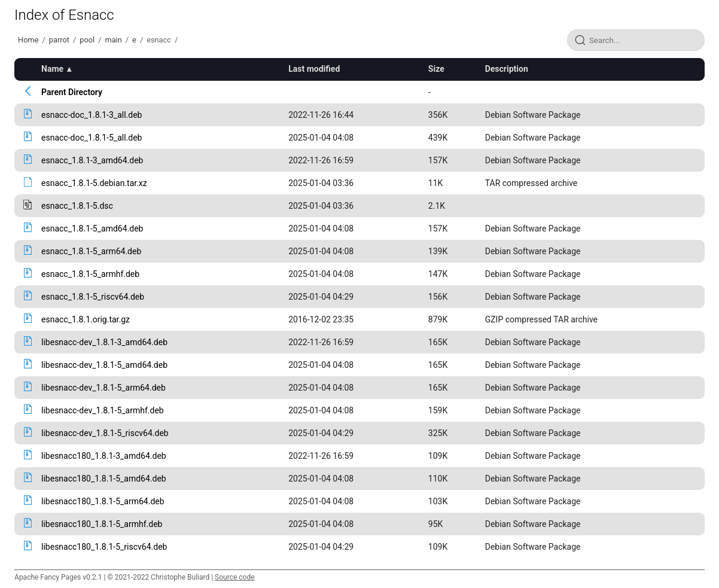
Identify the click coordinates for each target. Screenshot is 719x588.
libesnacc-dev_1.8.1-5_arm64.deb (103, 388)
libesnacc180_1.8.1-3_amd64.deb (104, 456)
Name (52, 69)
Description (507, 69)
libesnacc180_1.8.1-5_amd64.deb (104, 479)
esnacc (159, 40)
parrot (59, 40)
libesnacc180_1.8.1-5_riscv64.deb (104, 547)
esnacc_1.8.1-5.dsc (77, 206)
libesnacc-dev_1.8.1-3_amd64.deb (104, 342)
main (113, 40)
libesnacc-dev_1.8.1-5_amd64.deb (104, 365)
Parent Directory (72, 92)
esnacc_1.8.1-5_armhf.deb (90, 274)
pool (87, 40)
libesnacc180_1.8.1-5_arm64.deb (103, 501)
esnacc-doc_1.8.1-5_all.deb (92, 138)
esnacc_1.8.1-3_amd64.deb (92, 160)
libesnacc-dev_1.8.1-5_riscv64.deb (105, 433)
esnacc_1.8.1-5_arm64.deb (91, 251)
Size (436, 69)
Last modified (314, 69)
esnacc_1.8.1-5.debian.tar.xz (94, 183)
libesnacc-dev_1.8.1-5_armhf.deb (103, 410)
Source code (234, 577)
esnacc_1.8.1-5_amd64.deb (92, 229)
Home (28, 40)
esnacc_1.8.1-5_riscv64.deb (93, 297)
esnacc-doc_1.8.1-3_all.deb (92, 115)
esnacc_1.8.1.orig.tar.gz (86, 319)
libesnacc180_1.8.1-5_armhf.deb (102, 524)
